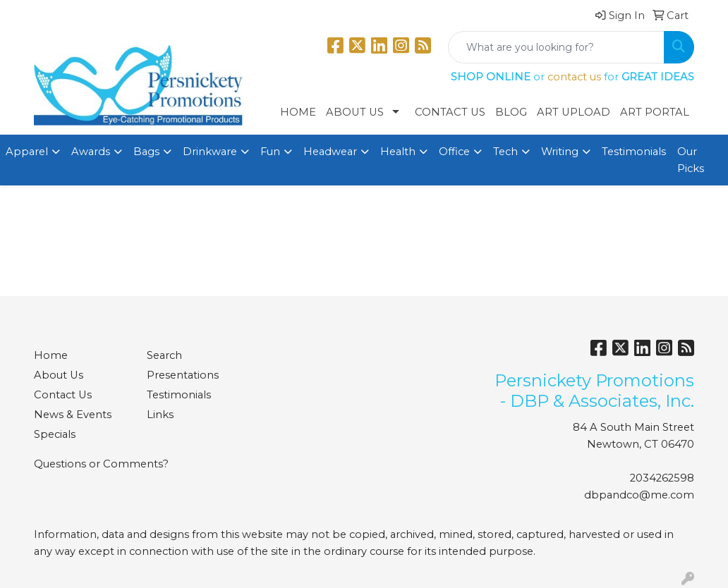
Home (298, 112)
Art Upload (574, 112)
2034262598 (662, 478)
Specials (55, 434)
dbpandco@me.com (639, 495)
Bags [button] (146, 152)
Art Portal (655, 112)
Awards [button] (91, 152)
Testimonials (634, 152)
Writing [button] (560, 152)
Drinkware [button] (210, 152)
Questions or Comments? (101, 464)
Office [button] (454, 152)
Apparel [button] (27, 152)
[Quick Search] (556, 47)
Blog (511, 112)
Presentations (183, 375)
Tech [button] (505, 152)
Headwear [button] (330, 152)
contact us (574, 77)
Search (164, 355)
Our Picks (691, 160)
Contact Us (450, 112)
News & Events (73, 415)
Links (160, 415)
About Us (355, 112)
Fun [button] (270, 152)
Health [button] (398, 152)
